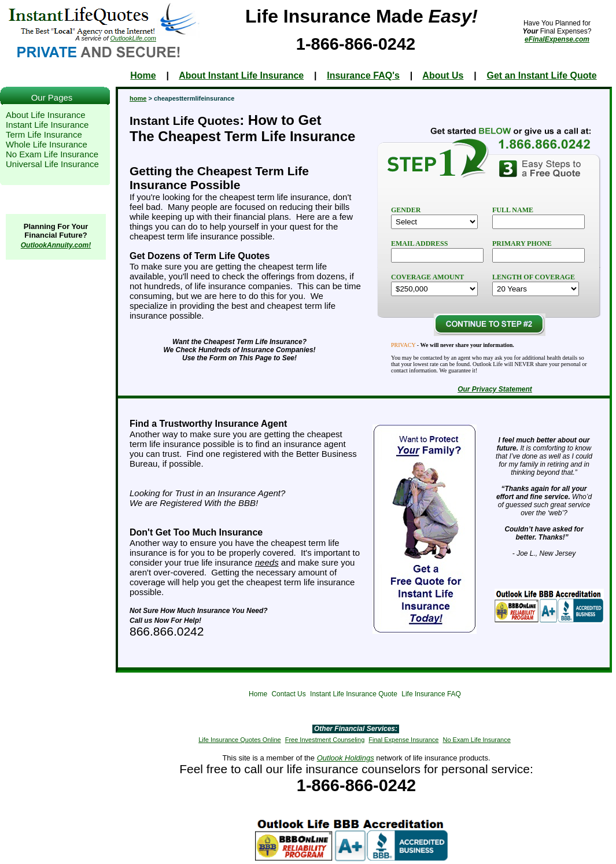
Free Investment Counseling (325, 740)
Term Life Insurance (44, 134)
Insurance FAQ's (363, 75)
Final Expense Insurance (403, 740)
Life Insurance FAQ (431, 694)
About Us (443, 75)
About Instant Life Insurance (241, 75)
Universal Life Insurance (52, 164)
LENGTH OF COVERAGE (534, 277)
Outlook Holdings (346, 758)
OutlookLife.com (133, 38)
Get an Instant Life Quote (541, 75)
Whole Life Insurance (47, 144)
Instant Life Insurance (47, 125)
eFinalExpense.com (557, 39)
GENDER (406, 210)
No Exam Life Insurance (52, 154)
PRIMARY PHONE (522, 243)
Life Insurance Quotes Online (239, 740)
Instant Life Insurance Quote (354, 694)
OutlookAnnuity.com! (56, 245)
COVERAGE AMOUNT (427, 277)
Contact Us (288, 694)
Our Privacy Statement (495, 389)
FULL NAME (513, 210)
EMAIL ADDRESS (419, 243)
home (138, 98)
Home (143, 75)
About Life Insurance (46, 115)
